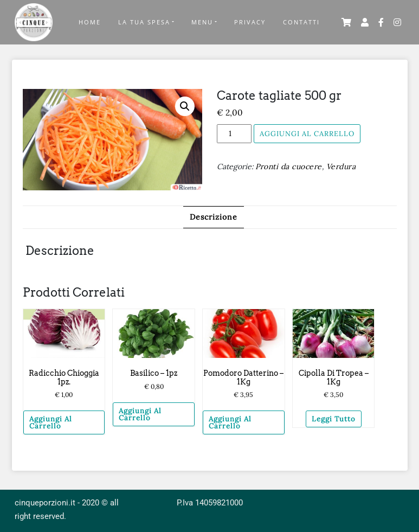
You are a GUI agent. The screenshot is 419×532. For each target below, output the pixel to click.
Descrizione (214, 217)
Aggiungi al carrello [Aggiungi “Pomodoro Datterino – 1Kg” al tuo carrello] (230, 422)
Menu (202, 22)
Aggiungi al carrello (307, 134)
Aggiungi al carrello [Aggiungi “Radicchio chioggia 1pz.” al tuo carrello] (51, 422)
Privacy (250, 22)
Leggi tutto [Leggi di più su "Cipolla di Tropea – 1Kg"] (334, 419)
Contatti (301, 22)
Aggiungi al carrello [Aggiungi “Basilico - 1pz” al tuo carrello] (140, 414)
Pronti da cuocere (289, 166)
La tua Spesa (144, 22)
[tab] (214, 217)
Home (90, 22)
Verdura (341, 166)
